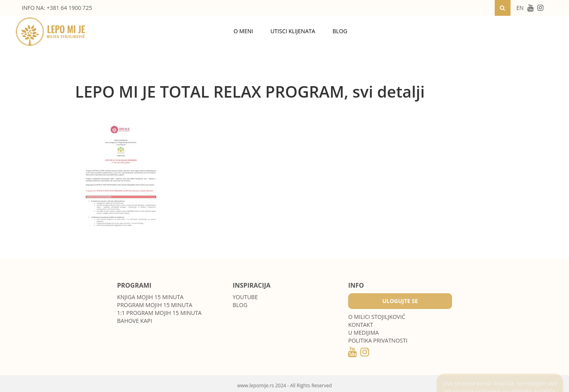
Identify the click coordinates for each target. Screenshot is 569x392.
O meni (243, 31)
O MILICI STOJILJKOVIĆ (377, 317)
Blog (340, 31)
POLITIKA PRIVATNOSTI (378, 340)
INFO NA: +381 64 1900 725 (57, 8)
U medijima (363, 333)
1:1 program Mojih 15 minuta (159, 313)
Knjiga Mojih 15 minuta (150, 297)
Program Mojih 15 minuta (154, 305)
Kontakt (361, 325)
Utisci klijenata (293, 31)
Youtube (245, 297)
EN (520, 8)
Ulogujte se (400, 301)
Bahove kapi (135, 321)
